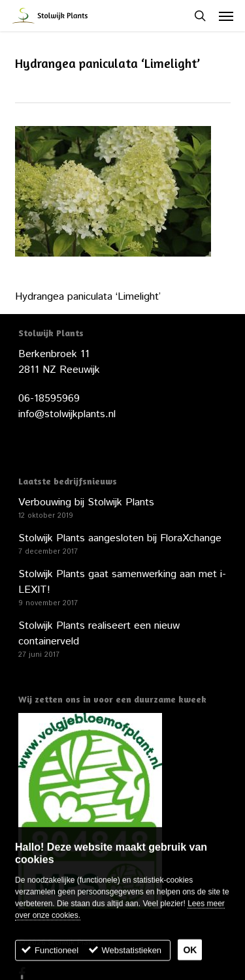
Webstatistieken (132, 954)
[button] (226, 16)
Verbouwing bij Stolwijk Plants (86, 502)
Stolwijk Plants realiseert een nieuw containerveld (99, 634)
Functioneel (57, 954)
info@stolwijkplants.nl (67, 414)
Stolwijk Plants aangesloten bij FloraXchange (120, 538)
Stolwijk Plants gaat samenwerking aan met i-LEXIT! (122, 582)
